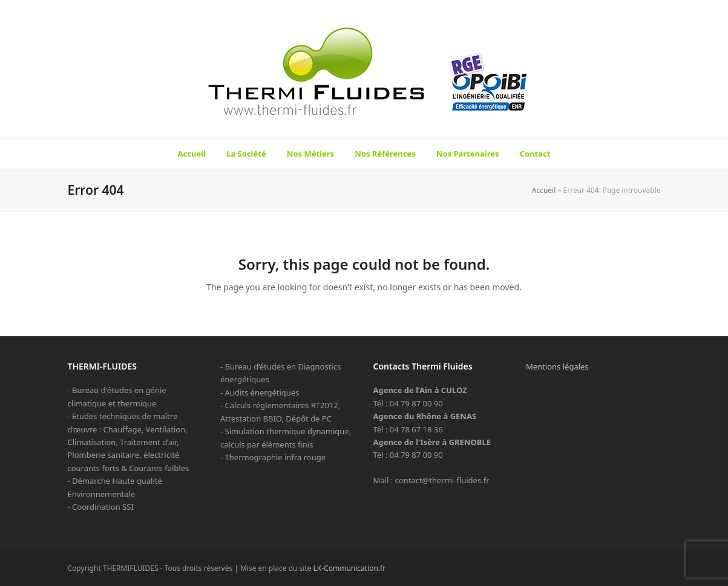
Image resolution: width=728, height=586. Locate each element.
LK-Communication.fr (350, 568)
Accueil (544, 190)
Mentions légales (557, 366)
